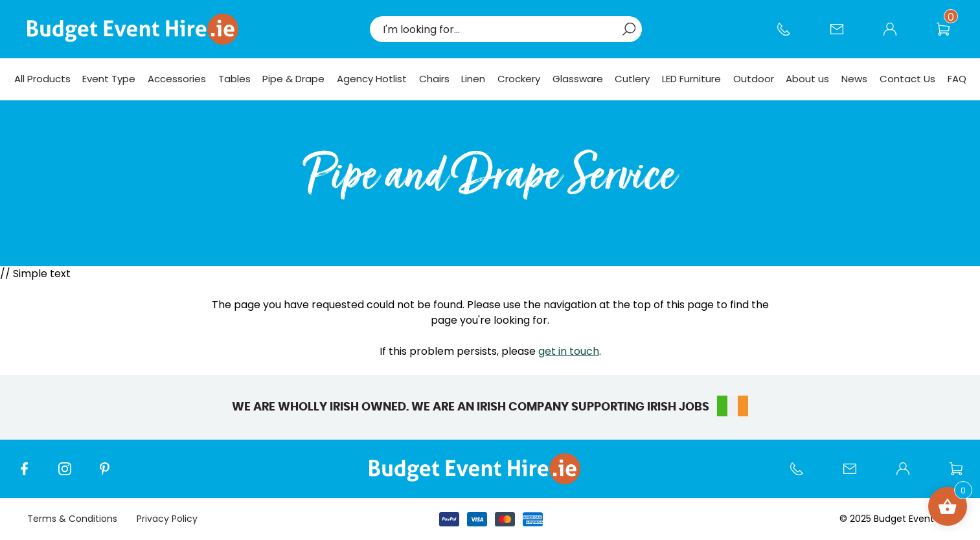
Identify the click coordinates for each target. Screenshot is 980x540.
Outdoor (754, 79)
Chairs (434, 79)
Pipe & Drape (293, 79)
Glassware (578, 79)
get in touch (569, 351)
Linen (473, 79)
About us (807, 79)
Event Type (109, 79)
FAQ (957, 79)
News (854, 79)
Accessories (177, 79)
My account (896, 36)
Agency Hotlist (372, 79)
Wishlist (950, 36)
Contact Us (843, 36)
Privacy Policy (167, 519)
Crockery (519, 79)
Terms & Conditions (72, 519)
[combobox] (499, 29)
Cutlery (632, 79)
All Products (42, 79)
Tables (234, 79)
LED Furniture (691, 79)
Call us (790, 36)
